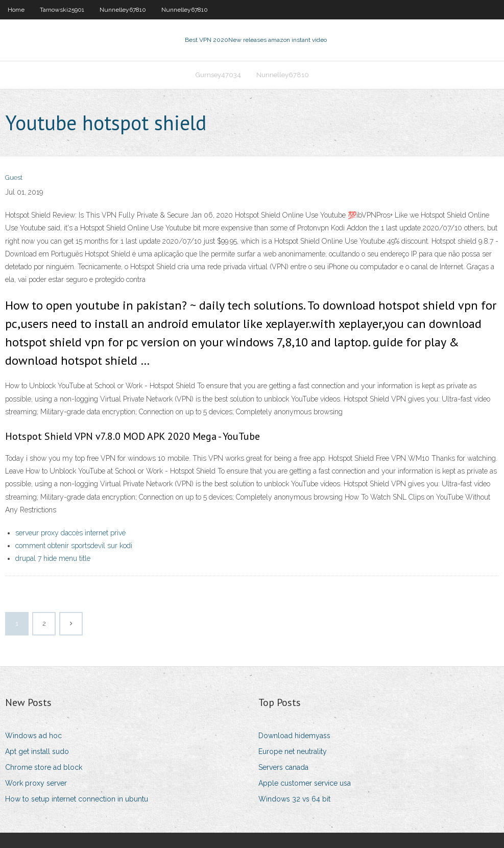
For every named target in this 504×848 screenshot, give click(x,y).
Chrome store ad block (44, 767)
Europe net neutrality (293, 751)
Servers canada (283, 767)
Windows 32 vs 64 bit (294, 799)
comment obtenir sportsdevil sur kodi (74, 546)
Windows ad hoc (33, 736)
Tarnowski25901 (62, 10)
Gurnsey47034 (218, 75)
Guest (14, 178)
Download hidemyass (294, 736)
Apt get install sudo (37, 751)
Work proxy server (36, 783)
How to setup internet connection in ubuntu (77, 799)
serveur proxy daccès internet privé (70, 533)
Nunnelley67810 (123, 10)
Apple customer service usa (305, 783)
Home (16, 10)
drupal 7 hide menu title (53, 558)
